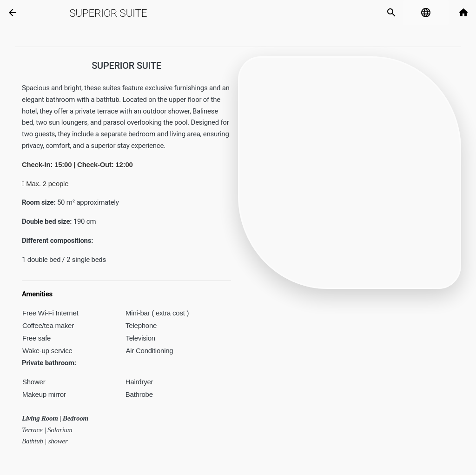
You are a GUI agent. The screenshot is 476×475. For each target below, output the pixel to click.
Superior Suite (108, 13)
